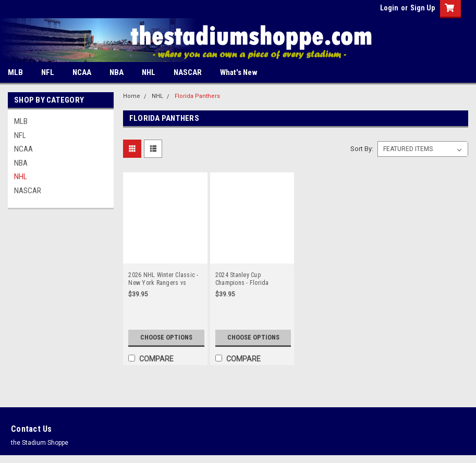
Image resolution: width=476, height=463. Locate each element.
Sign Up (423, 8)
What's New (239, 72)
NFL (48, 72)
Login (389, 8)
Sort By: (362, 149)
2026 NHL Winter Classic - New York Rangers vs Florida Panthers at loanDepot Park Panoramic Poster (163, 279)
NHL (149, 72)
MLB (15, 72)
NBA (117, 72)
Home (132, 96)
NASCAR (188, 72)
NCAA (82, 72)
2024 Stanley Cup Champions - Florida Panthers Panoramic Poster (251, 279)
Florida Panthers (197, 96)
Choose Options (166, 334)
